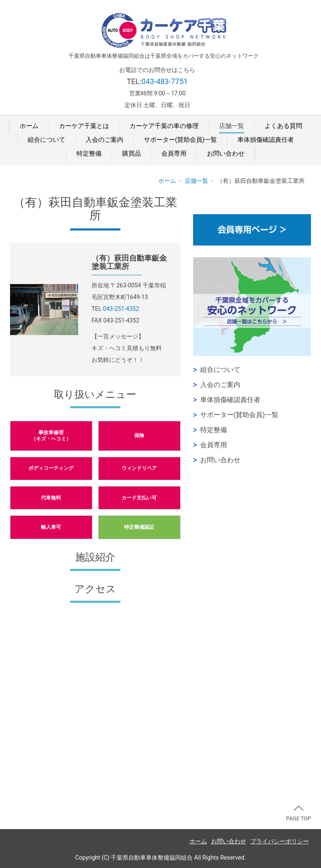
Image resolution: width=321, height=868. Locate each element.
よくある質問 (283, 126)
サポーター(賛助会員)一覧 (180, 140)
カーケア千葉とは (84, 126)
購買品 (131, 154)
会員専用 (174, 154)
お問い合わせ (226, 154)
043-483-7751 (164, 81)
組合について (46, 140)
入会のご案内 (104, 140)
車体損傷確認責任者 (266, 140)
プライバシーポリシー (280, 841)
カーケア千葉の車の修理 (164, 126)
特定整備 (89, 154)
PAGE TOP (298, 814)
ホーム (29, 126)
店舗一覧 (232, 126)
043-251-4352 (121, 309)
